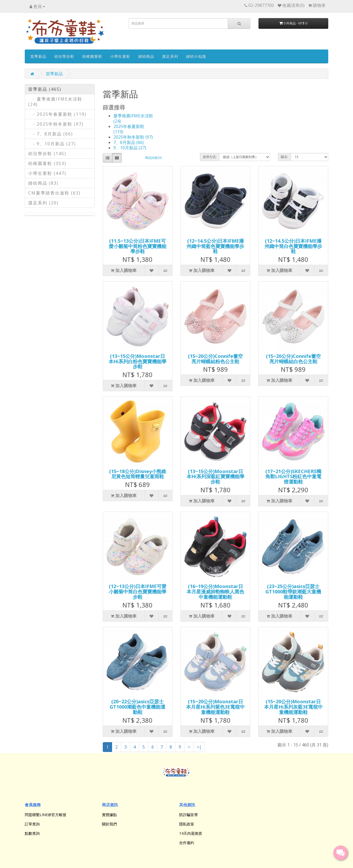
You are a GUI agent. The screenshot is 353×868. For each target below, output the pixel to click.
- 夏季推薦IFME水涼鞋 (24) (55, 102)
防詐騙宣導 (188, 815)
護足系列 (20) (43, 203)
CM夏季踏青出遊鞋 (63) (54, 193)
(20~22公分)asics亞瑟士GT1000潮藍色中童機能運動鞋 (137, 707)
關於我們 (109, 824)
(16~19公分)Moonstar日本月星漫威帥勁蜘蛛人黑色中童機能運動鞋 (215, 592)
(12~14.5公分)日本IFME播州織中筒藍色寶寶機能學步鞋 (215, 246)
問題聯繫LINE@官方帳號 (46, 815)
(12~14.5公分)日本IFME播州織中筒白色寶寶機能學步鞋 (293, 246)
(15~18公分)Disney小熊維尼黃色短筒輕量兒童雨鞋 (138, 474)
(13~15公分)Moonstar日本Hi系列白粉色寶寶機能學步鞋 (137, 361)
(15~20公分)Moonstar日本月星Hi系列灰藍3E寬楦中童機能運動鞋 (293, 707)
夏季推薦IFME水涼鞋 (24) (133, 118)
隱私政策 (187, 824)
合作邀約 (187, 843)
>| (199, 747)
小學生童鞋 (120, 56)
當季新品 (38, 56)
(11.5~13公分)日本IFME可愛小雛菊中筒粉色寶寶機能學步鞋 (138, 246)
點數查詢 (32, 833)
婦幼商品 (146, 56)
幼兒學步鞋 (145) (47, 154)
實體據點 (109, 815)
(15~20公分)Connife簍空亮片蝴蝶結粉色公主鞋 (215, 359)
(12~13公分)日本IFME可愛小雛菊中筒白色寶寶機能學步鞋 (138, 592)
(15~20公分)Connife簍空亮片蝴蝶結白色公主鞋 (293, 359)
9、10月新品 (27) (130, 148)
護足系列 (170, 56)
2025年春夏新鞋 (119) (129, 129)
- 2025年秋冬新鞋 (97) (56, 124)
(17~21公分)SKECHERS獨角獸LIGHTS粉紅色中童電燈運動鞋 (293, 477)
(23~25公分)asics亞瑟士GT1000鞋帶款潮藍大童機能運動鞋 (293, 592)
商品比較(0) (153, 158)
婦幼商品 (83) (43, 183)
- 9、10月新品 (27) (52, 144)
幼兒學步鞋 (64, 56)
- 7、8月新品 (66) (51, 134)
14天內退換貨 (191, 833)
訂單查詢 (32, 824)
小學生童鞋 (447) (47, 173)
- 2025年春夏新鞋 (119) (57, 114)
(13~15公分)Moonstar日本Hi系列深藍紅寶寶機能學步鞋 (216, 477)
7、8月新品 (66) (129, 142)
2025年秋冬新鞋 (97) (133, 137)
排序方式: (210, 157)
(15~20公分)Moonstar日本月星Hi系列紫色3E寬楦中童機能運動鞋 (215, 707)
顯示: (284, 157)
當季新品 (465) (45, 89)
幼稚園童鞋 (92, 56)
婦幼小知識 (196, 56)
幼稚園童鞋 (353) (47, 163)
